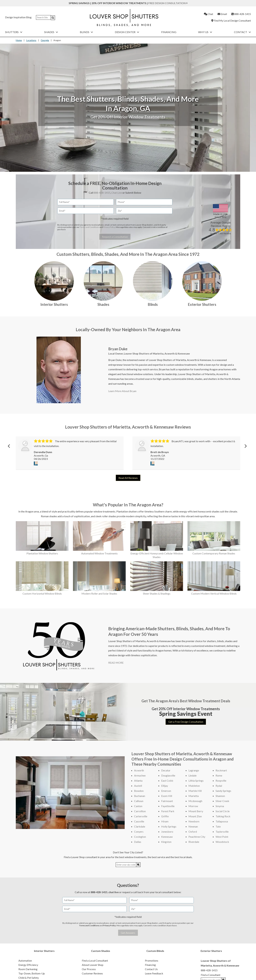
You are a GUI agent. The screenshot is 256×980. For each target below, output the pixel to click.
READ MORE (116, 663)
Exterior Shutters (202, 304)
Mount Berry (196, 811)
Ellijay (165, 786)
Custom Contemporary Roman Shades (214, 553)
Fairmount (167, 801)
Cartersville (141, 816)
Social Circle (223, 811)
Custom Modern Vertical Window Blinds (214, 593)
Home (19, 40)
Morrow (193, 806)
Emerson (166, 791)
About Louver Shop (93, 965)
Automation (25, 961)
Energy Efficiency (28, 965)
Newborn (194, 821)
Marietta (194, 796)
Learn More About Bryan (122, 391)
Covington (140, 837)
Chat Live (117, 193)
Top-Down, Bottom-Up (32, 973)
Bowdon (139, 791)
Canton (138, 806)
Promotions (152, 961)
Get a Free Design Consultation (186, 722)
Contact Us (151, 969)
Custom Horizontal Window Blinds (42, 593)
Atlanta (138, 781)
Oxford (193, 832)
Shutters (14, 32)
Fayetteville (168, 806)
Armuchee (140, 775)
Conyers (139, 832)
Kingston (166, 842)
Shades (51, 32)
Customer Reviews (92, 973)
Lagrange (194, 770)
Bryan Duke (118, 349)
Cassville (139, 821)
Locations (31, 40)
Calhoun (139, 801)
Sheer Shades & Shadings (157, 593)
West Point (222, 837)
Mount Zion (195, 816)
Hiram (165, 821)
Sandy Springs (223, 791)
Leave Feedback (154, 973)
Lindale (192, 775)
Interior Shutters (54, 304)
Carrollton (140, 811)
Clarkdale (140, 826)
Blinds (86, 32)
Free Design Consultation (168, 3)
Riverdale (194, 842)
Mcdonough (195, 801)
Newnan (193, 826)
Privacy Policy (109, 227)
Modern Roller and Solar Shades (99, 593)
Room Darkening (28, 969)
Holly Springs (169, 826)
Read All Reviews (128, 478)
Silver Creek (222, 801)
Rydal (219, 786)
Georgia (45, 40)
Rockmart (221, 770)
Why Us (205, 32)
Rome (219, 775)
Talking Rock (223, 816)
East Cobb (167, 781)
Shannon (220, 796)
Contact (242, 32)
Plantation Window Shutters (42, 553)
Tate (218, 826)
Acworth (139, 770)
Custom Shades (101, 951)
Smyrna (220, 806)
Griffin (165, 816)
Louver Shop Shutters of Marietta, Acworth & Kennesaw (157, 354)
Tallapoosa (222, 821)
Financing (169, 32)
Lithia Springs (196, 781)
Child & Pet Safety (29, 978)
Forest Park (168, 811)
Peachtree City (197, 837)
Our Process (89, 969)
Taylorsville (222, 832)
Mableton (194, 786)
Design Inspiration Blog (18, 17)
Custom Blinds (155, 951)
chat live (114, 892)
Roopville (221, 781)
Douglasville (168, 775)
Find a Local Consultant (95, 961)
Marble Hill (195, 791)
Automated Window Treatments (99, 553)
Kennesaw (167, 837)
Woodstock (222, 842)
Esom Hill (167, 796)
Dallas (138, 842)
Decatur (166, 770)
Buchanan (140, 796)
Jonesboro (167, 832)
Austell (138, 786)
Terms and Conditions (90, 227)
